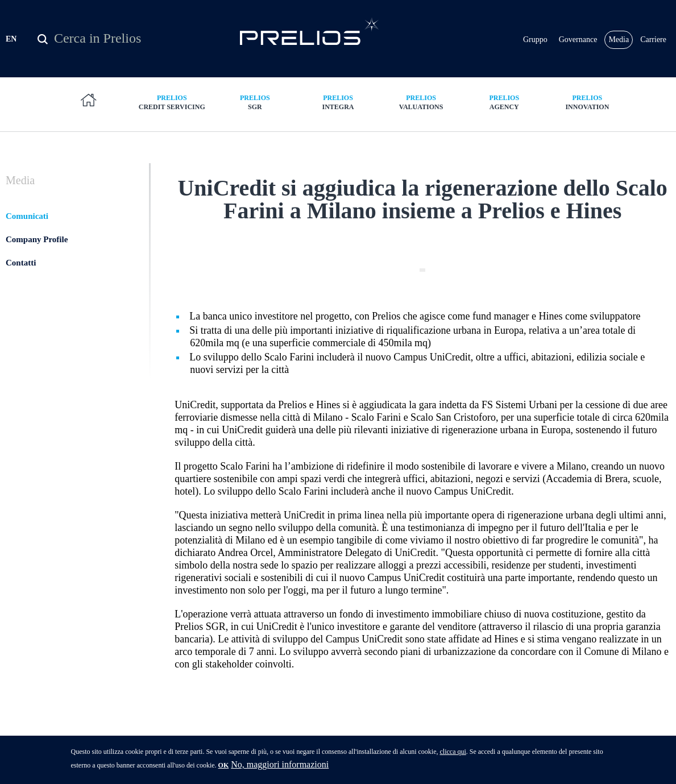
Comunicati (27, 216)
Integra (338, 102)
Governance (578, 40)
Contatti (21, 263)
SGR (255, 102)
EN (11, 39)
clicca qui (453, 755)
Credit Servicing (172, 102)
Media (619, 40)
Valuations (421, 102)
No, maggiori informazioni (280, 768)
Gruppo (535, 40)
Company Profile (37, 239)
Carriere (653, 40)
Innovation (587, 102)
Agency (504, 102)
